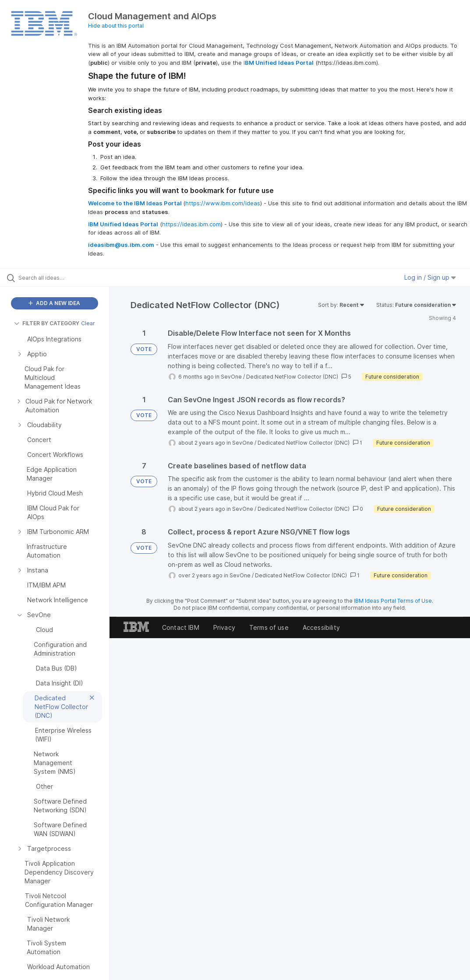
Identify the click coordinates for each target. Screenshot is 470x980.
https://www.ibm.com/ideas (223, 203)
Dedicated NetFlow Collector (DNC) (292, 377)
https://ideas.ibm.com (191, 224)
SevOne (231, 377)
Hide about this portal (116, 26)
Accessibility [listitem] (321, 627)
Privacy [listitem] (224, 627)
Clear (88, 323)
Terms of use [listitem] (269, 627)
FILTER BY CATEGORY (47, 323)
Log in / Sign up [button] (430, 277)
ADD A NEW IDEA (54, 303)
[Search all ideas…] (59, 277)
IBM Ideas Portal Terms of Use (393, 601)
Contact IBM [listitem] (181, 627)
